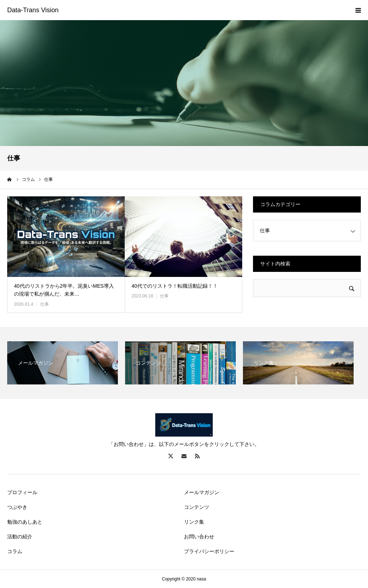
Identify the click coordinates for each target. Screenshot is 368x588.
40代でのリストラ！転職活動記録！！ (175, 286)
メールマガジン (202, 492)
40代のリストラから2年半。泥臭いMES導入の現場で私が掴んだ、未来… (64, 290)
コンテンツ (197, 507)
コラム (15, 551)
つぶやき (17, 507)
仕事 (45, 304)
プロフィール (22, 492)
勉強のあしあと (25, 522)
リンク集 (194, 522)
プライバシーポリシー (209, 551)
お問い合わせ (199, 537)
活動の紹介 (20, 537)
